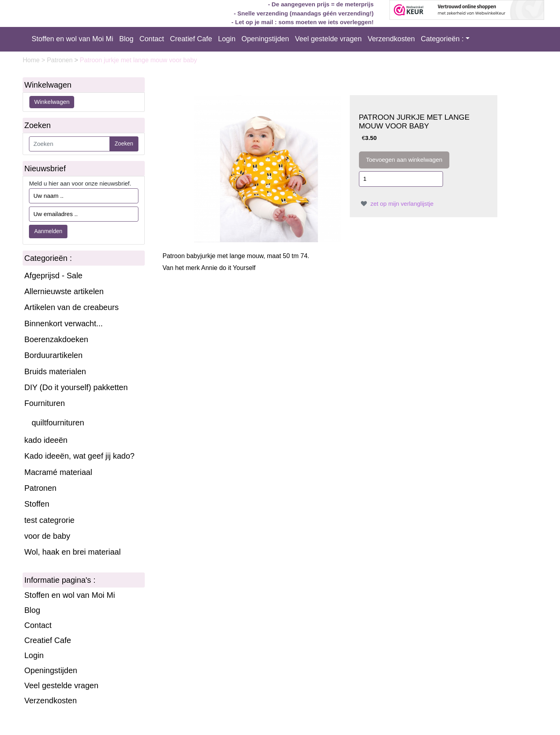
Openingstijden (265, 39)
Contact (152, 39)
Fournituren (44, 403)
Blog (127, 39)
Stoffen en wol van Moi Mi (73, 39)
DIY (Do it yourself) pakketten (76, 387)
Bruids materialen (55, 371)
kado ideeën (46, 440)
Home (32, 60)
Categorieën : (442, 39)
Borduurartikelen (53, 355)
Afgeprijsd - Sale (53, 276)
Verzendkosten (391, 39)
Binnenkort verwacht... (63, 323)
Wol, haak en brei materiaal (72, 552)
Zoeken (124, 144)
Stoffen (37, 504)
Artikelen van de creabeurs (71, 307)
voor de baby (47, 536)
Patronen (60, 60)
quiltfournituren (58, 423)
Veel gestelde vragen (328, 39)
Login (227, 39)
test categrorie (49, 520)
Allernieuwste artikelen (64, 291)
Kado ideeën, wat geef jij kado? (79, 456)
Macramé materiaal (58, 472)
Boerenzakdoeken (56, 339)
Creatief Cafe (191, 39)
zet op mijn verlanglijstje (396, 204)
